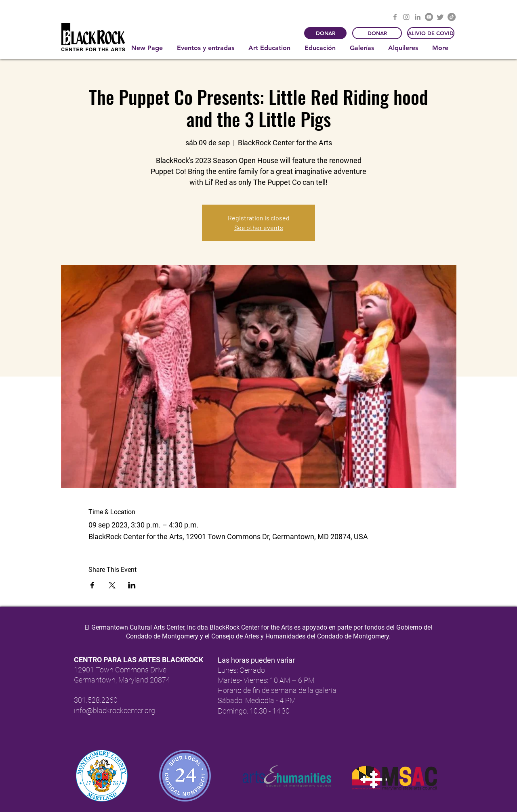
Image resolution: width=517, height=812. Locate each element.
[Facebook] (395, 17)
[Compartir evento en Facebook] (92, 585)
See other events (259, 227)
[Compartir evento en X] (112, 585)
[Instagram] (406, 17)
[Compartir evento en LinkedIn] (132, 585)
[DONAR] (325, 33)
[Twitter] (440, 17)
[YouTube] (429, 17)
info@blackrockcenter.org (115, 710)
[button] (207, 48)
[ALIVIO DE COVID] (431, 33)
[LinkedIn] (418, 17)
